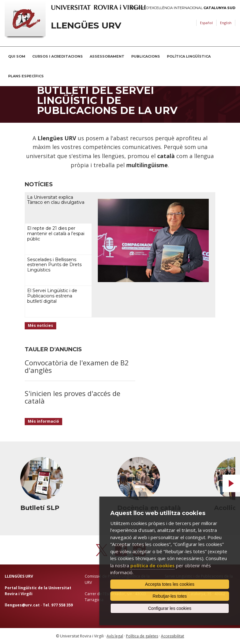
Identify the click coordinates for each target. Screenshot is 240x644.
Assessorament (107, 56)
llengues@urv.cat (22, 605)
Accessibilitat (172, 636)
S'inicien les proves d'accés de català (72, 397)
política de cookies (152, 565)
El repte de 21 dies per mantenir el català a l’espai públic (56, 234)
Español (206, 23)
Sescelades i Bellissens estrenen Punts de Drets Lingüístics (54, 265)
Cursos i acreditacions (57, 56)
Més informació (43, 421)
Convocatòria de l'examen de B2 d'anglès (77, 366)
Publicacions (146, 56)
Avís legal (115, 636)
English (226, 23)
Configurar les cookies (170, 608)
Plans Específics (26, 76)
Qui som (17, 56)
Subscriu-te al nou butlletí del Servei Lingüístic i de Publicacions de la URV (107, 95)
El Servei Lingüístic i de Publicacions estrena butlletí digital (52, 296)
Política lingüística (189, 56)
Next (231, 483)
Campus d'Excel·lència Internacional (183, 8)
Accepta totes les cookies (170, 584)
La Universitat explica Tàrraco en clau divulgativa (56, 200)
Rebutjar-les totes (170, 596)
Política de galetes (142, 636)
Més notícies (40, 325)
